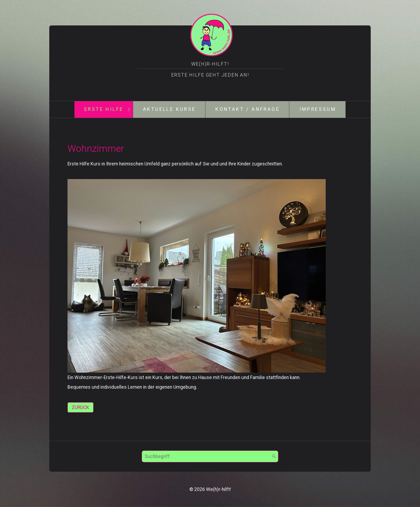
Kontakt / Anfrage (247, 109)
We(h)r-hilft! (210, 64)
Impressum (318, 109)
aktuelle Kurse (169, 109)
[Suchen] (274, 456)
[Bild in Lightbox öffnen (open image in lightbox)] (197, 276)
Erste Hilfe (104, 109)
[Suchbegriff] (210, 456)
